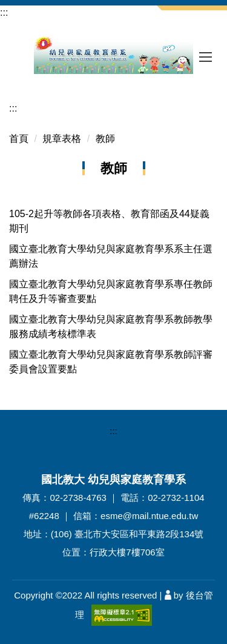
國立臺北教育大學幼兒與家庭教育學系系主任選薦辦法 (111, 256)
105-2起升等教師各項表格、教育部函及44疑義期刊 (109, 221)
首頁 (19, 139)
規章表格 (62, 139)
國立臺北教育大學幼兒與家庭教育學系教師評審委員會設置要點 (111, 362)
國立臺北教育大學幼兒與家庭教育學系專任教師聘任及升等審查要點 (111, 291)
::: (4, 12)
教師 (105, 139)
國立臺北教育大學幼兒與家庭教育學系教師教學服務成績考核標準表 (111, 327)
